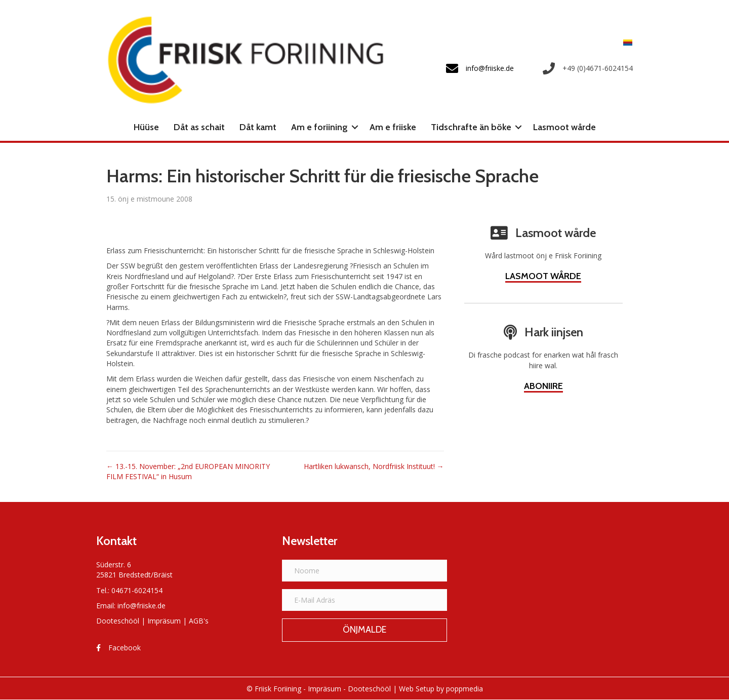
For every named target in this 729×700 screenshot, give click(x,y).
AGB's (199, 621)
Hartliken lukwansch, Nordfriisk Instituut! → (374, 466)
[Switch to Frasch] (625, 42)
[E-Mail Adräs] (365, 600)
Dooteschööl (118, 621)
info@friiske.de (141, 606)
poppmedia (464, 689)
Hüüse (146, 127)
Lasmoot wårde (564, 127)
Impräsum (164, 621)
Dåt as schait (199, 127)
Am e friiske (393, 127)
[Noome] (365, 571)
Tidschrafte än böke (471, 127)
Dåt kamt (258, 127)
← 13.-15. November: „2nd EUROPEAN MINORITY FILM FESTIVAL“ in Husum (188, 471)
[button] (355, 127)
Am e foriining (319, 127)
